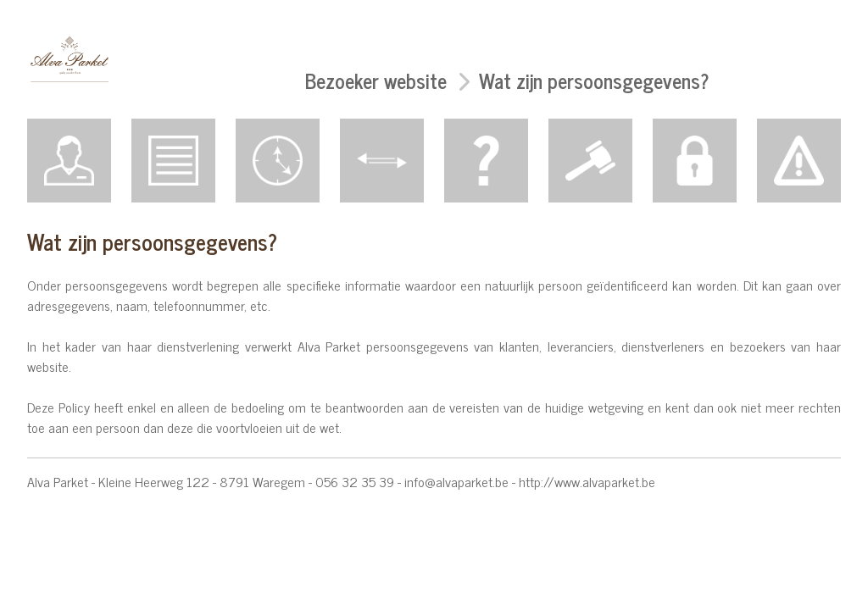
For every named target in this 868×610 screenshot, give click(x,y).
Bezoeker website (376, 80)
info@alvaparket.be (456, 481)
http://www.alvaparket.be (587, 481)
